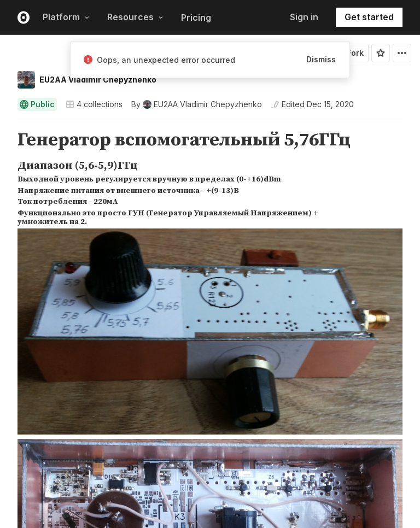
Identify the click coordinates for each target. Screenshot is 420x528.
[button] (5, 125)
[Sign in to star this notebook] (381, 53)
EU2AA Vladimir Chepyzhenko (98, 80)
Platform (66, 17)
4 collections (94, 104)
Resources (135, 17)
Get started (369, 17)
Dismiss (321, 59)
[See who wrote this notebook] (197, 104)
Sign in (304, 17)
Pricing (196, 17)
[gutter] (5, 140)
